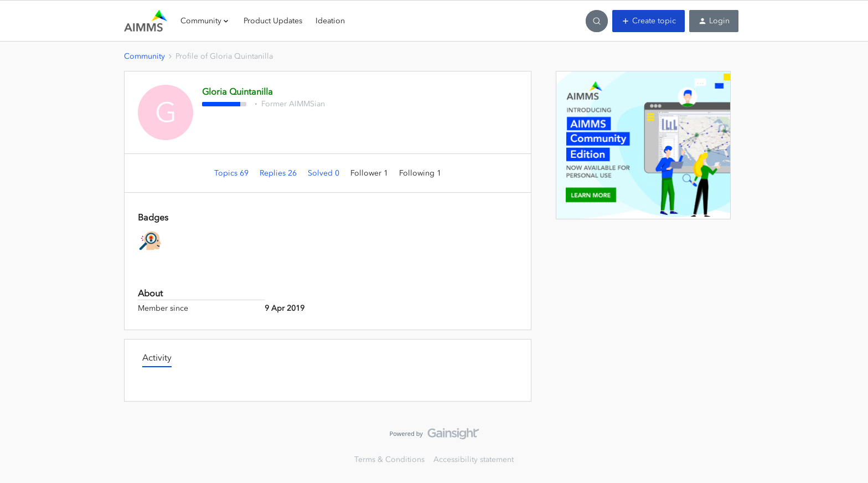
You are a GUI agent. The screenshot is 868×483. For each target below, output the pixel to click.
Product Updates (273, 21)
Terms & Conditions (389, 459)
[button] (649, 21)
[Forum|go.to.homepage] (146, 21)
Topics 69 (232, 173)
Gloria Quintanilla (237, 91)
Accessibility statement (474, 459)
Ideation (330, 21)
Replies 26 (279, 173)
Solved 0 (325, 173)
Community (144, 56)
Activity (157, 357)
